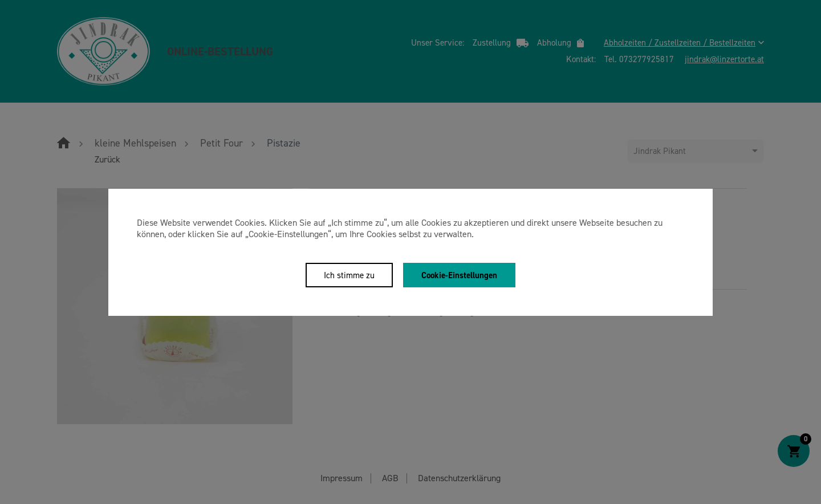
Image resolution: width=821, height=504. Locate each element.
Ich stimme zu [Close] (349, 275)
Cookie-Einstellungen (459, 275)
